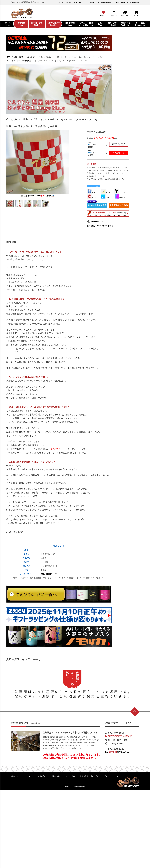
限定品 (92, 198)
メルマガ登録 (120, 3)
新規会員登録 (106, 3)
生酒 (105, 198)
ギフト (92, 192)
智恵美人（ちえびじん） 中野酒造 (31, 57)
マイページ (92, 3)
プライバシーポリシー (112, 776)
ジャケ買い (121, 198)
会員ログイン (78, 3)
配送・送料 (56, 776)
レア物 (106, 192)
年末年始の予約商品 (24, 61)
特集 (14, 61)
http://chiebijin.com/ (49, 574)
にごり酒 (120, 192)
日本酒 (14, 57)
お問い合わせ (135, 3)
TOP (9, 57)
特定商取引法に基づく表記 (89, 776)
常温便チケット (58, 449)
